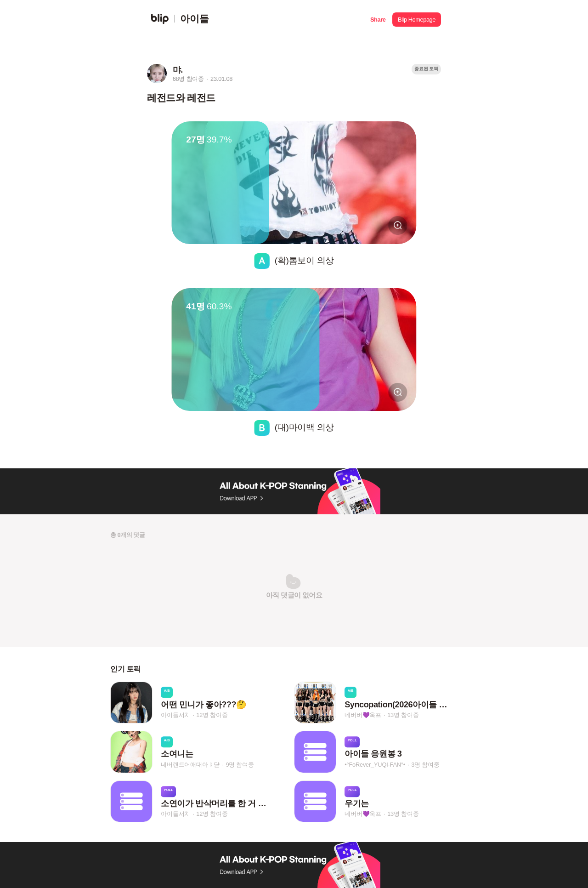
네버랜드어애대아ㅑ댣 (190, 765)
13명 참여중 (403, 715)
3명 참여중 (425, 765)
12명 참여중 (212, 715)
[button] (378, 19)
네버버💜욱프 (363, 715)
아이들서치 (175, 715)
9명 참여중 (240, 765)
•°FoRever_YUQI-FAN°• (375, 765)
